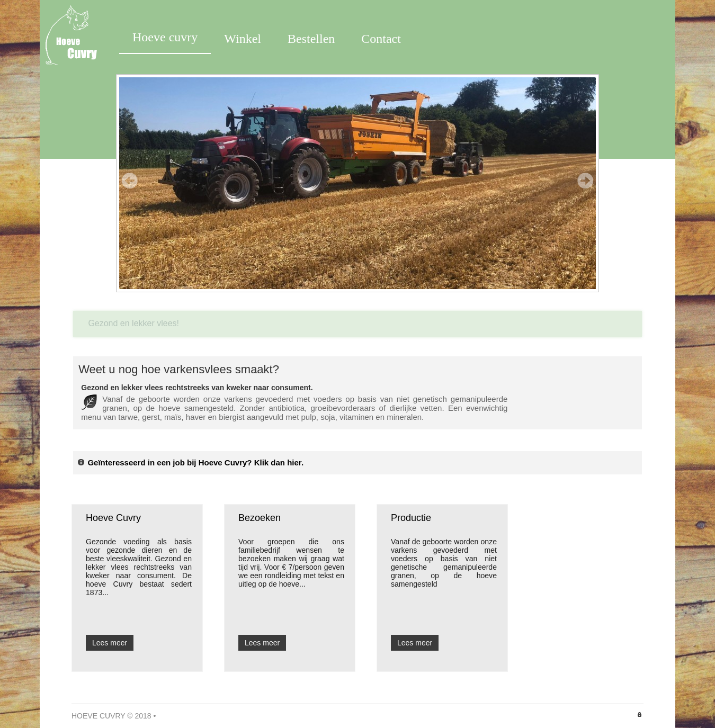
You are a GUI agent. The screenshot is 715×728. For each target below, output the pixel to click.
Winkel (243, 39)
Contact (381, 39)
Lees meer (110, 643)
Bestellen (311, 39)
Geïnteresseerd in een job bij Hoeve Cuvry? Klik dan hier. (190, 462)
